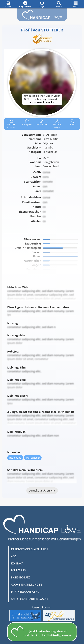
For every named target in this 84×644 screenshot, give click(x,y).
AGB (14, 556)
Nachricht (12, 124)
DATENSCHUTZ (20, 577)
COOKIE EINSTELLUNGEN (27, 585)
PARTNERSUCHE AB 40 (25, 592)
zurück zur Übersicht (42, 491)
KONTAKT (17, 563)
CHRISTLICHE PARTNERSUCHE (30, 599)
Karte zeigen (57, 124)
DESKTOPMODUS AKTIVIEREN (29, 549)
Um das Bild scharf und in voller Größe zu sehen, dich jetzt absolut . (42, 99)
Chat (72, 123)
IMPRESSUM (19, 570)
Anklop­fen (27, 123)
